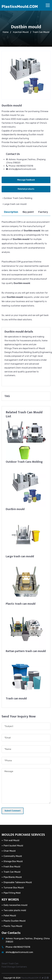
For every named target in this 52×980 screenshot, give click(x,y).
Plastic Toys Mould (13, 926)
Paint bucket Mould (13, 846)
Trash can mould (16, 699)
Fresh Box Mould (12, 867)
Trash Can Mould (41, 32)
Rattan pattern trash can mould (26, 651)
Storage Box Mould (13, 861)
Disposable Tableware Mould (18, 882)
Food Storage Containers (14, 967)
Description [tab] (11, 212)
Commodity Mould (13, 856)
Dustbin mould (15, 509)
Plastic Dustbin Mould (15, 921)
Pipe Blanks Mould (13, 877)
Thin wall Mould (11, 840)
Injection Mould (21, 32)
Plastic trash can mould (21, 604)
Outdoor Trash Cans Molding (18, 198)
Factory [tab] (43, 212)
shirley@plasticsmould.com (22, 169)
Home (6, 32)
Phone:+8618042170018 (21, 166)
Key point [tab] (28, 212)
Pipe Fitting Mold (12, 893)
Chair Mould (10, 851)
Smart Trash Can (10, 964)
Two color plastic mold (15, 910)
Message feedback (26, 180)
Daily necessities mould (15, 905)
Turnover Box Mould (14, 888)
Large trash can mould (15, 204)
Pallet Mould (10, 916)
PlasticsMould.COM (20, 7)
